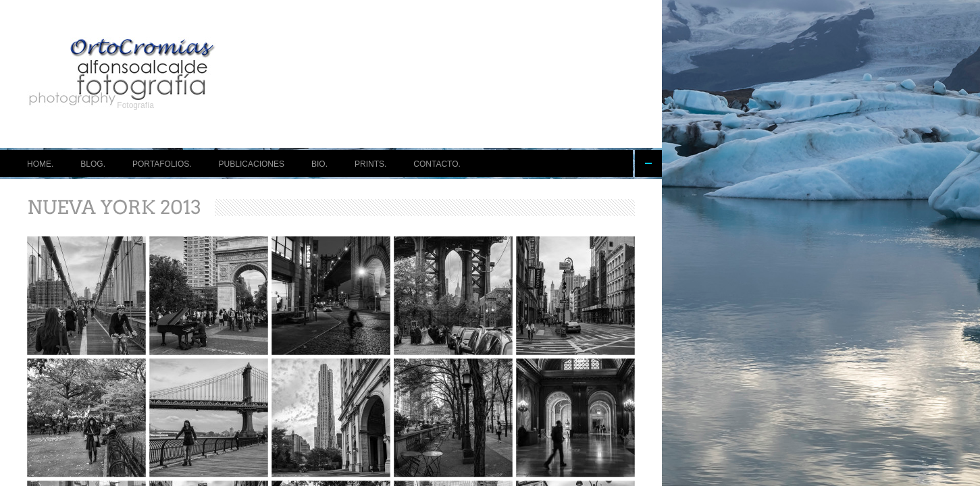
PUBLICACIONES (252, 164)
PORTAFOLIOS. (162, 164)
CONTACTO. (437, 164)
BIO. (319, 164)
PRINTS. (370, 164)
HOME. (40, 164)
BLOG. (93, 164)
